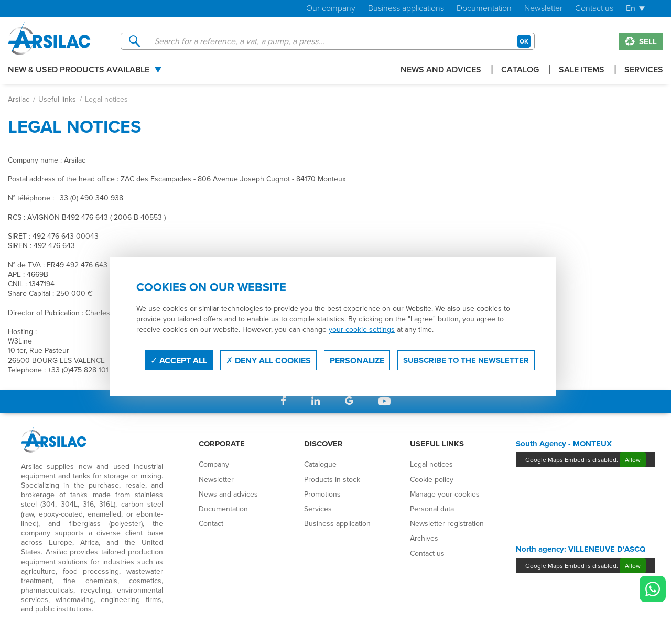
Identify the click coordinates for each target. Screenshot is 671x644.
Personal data (432, 509)
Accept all (179, 361)
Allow (633, 460)
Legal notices (431, 464)
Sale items (582, 71)
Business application (337, 523)
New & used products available (79, 71)
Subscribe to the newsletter (466, 360)
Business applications (406, 9)
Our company (331, 9)
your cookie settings (362, 329)
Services (644, 71)
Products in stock (332, 479)
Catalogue (320, 464)
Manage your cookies (445, 494)
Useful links (57, 99)
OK (524, 41)
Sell (641, 41)
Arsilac (19, 99)
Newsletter (543, 9)
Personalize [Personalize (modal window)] (357, 361)
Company (214, 464)
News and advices (441, 71)
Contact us (594, 9)
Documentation (484, 9)
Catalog (520, 71)
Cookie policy (432, 479)
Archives (424, 538)
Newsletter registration (447, 523)
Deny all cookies (268, 361)
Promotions (322, 494)
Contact (211, 523)
